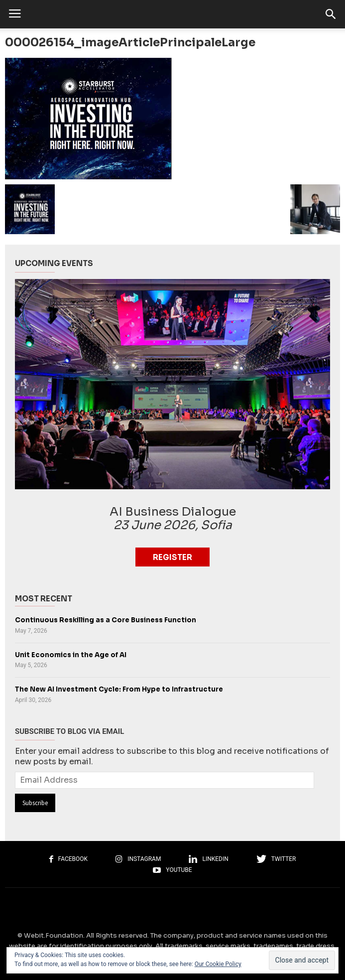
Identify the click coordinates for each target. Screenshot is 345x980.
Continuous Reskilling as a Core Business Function (106, 620)
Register (172, 557)
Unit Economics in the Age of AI (71, 655)
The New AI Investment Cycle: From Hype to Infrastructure (119, 689)
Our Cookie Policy (218, 964)
